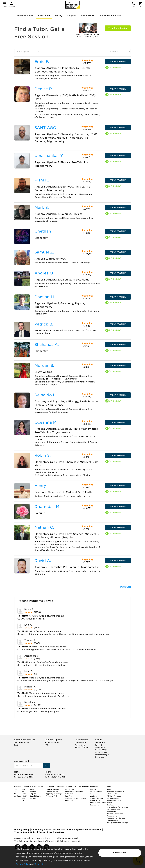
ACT (16, 791)
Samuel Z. (44, 252)
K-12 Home (69, 789)
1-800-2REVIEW (22, 742)
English (33, 794)
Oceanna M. (46, 422)
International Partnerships (117, 807)
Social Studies (36, 796)
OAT (24, 800)
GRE (24, 789)
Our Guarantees (113, 809)
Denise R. (44, 89)
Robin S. (43, 455)
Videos (93, 794)
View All (125, 587)
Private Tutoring (96, 798)
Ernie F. (42, 62)
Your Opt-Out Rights (25, 832)
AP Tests (18, 796)
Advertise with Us (114, 800)
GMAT (24, 791)
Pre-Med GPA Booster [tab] (110, 16)
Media (109, 802)
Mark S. (42, 207)
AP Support (35, 798)
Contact (110, 805)
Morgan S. (44, 365)
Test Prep (69, 796)
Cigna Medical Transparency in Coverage (102, 755)
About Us (69, 800)
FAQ (16, 745)
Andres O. (44, 273)
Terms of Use (41, 864)
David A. (43, 561)
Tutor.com (69, 794)
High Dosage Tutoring (74, 791)
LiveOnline (94, 796)
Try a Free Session (118, 28)
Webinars (94, 789)
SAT (16, 789)
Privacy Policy (23, 864)
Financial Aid (51, 796)
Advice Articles (96, 791)
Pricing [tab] (59, 16)
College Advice (52, 791)
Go (46, 765)
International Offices (98, 802)
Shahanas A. (47, 345)
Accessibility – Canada (116, 818)
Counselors (94, 805)
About (110, 789)
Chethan (43, 231)
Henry (40, 486)
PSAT (16, 794)
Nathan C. (44, 527)
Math (32, 789)
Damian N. (45, 297)
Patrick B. (44, 324)
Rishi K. (42, 180)
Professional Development (76, 798)
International (81, 742)
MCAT (24, 796)
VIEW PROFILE (118, 62)
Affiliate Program (114, 796)
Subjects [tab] (72, 16)
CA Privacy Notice (41, 830)
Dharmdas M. (47, 507)
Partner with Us (113, 798)
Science (33, 791)
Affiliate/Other (81, 747)
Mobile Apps (95, 800)
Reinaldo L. (45, 395)
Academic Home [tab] (25, 16)
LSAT (24, 794)
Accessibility (101, 750)
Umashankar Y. (49, 156)
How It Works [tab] (88, 16)
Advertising (80, 745)
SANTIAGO (45, 128)
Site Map (59, 832)
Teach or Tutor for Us (116, 791)
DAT (23, 798)
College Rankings (53, 789)
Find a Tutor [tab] (44, 16)
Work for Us (112, 794)
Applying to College (54, 794)
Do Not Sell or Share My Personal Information (77, 830)
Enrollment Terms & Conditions (100, 745)
